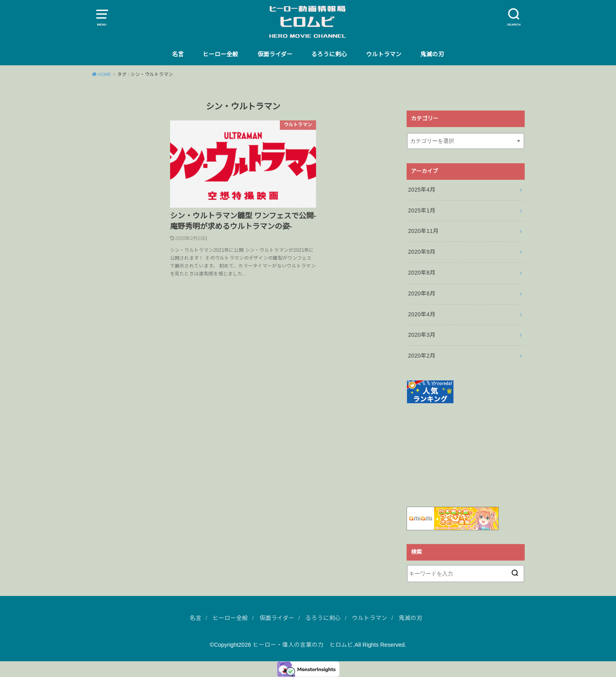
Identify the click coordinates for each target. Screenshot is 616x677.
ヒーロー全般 (220, 54)
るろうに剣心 (329, 54)
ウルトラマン (384, 54)
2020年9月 (422, 252)
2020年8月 (422, 273)
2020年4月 (422, 314)
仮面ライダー (275, 54)
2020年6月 (422, 293)
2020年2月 (422, 356)
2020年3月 (422, 335)
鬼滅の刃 (432, 54)
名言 (178, 54)
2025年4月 (422, 190)
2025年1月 (422, 210)
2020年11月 (424, 231)
